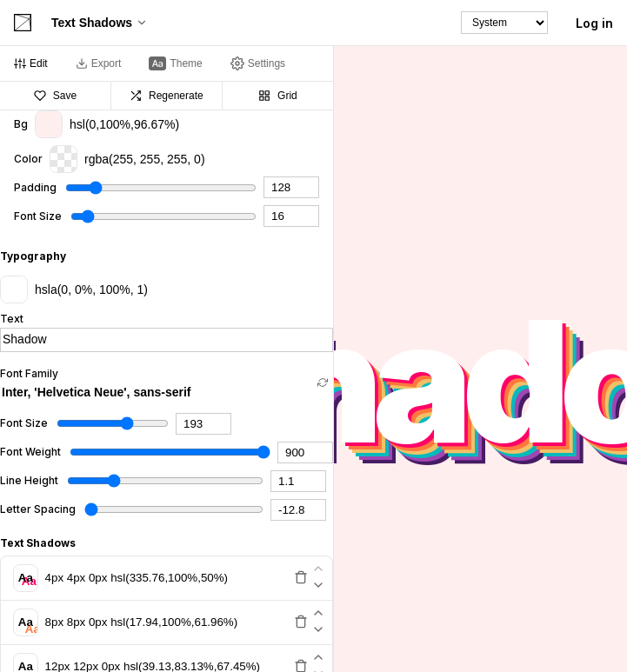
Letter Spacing (38, 509)
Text (12, 319)
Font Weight (30, 452)
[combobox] (156, 392)
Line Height (29, 481)
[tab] (31, 63)
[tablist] (167, 64)
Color (28, 159)
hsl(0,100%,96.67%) (107, 124)
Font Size (38, 216)
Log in (594, 23)
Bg (21, 124)
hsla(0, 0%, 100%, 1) (74, 289)
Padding (35, 188)
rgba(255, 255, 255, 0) (127, 159)
